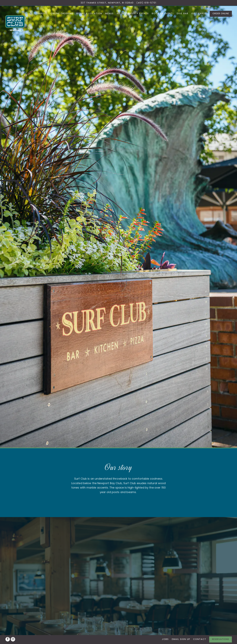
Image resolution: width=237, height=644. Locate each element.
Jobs (165, 639)
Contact (200, 639)
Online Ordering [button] (62, 13)
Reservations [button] (221, 639)
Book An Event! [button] (163, 13)
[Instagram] (13, 639)
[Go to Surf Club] (107, 3)
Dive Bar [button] (183, 13)
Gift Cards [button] (199, 13)
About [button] (43, 13)
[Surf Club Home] (15, 23)
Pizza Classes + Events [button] (133, 13)
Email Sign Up (181, 639)
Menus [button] (109, 13)
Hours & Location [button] (89, 13)
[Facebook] (8, 639)
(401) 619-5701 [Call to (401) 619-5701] (146, 3)
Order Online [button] (221, 13)
